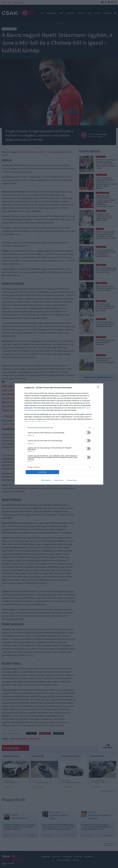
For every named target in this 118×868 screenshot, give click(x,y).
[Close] (99, 388)
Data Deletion (46, 480)
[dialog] (59, 434)
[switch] (88, 433)
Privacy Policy (72, 480)
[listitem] (59, 428)
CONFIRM (42, 472)
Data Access (59, 480)
